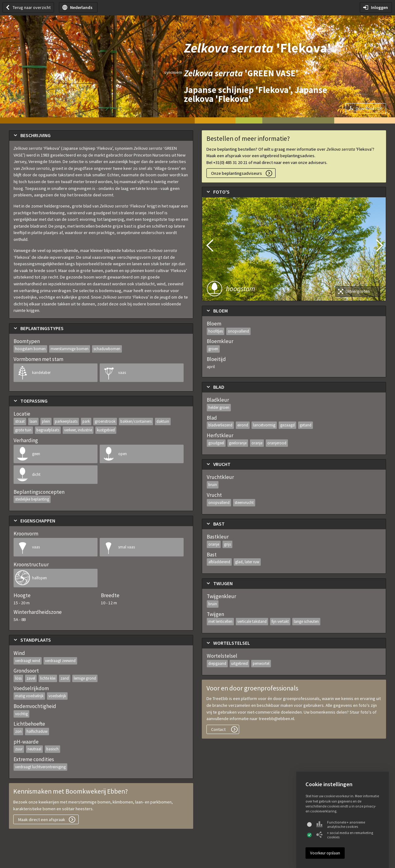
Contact (218, 729)
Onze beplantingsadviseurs (237, 173)
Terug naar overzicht (32, 7)
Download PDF (369, 108)
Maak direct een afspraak (42, 820)
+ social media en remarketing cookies (345, 835)
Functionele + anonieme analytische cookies (341, 824)
